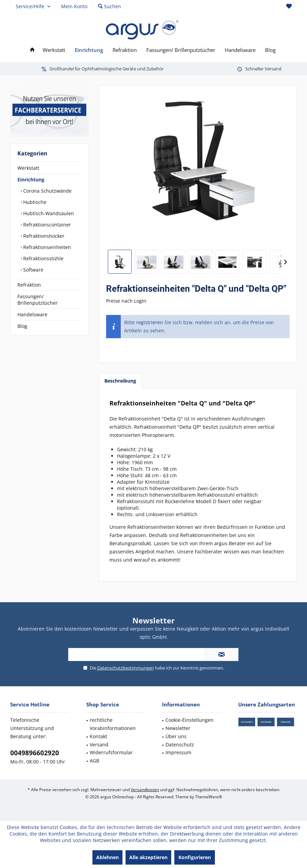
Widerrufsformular (111, 752)
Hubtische (34, 202)
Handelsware (32, 314)
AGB (94, 761)
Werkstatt (28, 168)
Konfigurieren (195, 857)
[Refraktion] (125, 50)
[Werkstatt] (54, 50)
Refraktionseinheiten (46, 247)
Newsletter (178, 728)
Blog (22, 326)
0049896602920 (35, 753)
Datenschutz (180, 745)
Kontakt (98, 736)
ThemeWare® (209, 797)
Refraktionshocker (43, 236)
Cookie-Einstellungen (189, 720)
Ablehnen (107, 857)
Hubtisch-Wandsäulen (48, 213)
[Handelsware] (240, 50)
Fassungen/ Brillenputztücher (38, 300)
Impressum (178, 752)
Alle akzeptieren (148, 857)
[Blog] (270, 50)
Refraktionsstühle (43, 258)
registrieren (150, 322)
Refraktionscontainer (46, 225)
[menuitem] (289, 6)
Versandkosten (145, 790)
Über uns (176, 736)
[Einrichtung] (89, 50)
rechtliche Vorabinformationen (113, 724)
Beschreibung (120, 381)
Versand (99, 745)
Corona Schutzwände (47, 191)
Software (33, 270)
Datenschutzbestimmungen (126, 668)
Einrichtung (31, 180)
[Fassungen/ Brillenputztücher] (181, 50)
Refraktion (29, 285)
